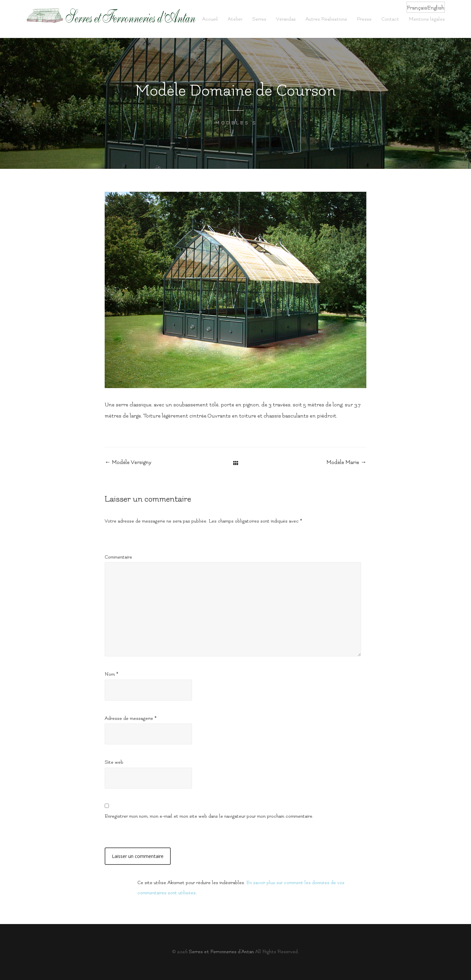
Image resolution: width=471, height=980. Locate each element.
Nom (112, 674)
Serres (259, 19)
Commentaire (118, 557)
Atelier (235, 19)
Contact (390, 19)
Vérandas (286, 19)
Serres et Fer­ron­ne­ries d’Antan (221, 952)
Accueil (210, 19)
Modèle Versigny (128, 462)
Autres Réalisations (326, 19)
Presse (364, 19)
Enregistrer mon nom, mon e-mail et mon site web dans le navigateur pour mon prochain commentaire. (209, 816)
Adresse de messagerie (131, 718)
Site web (114, 762)
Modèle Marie (346, 462)
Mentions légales (427, 19)
